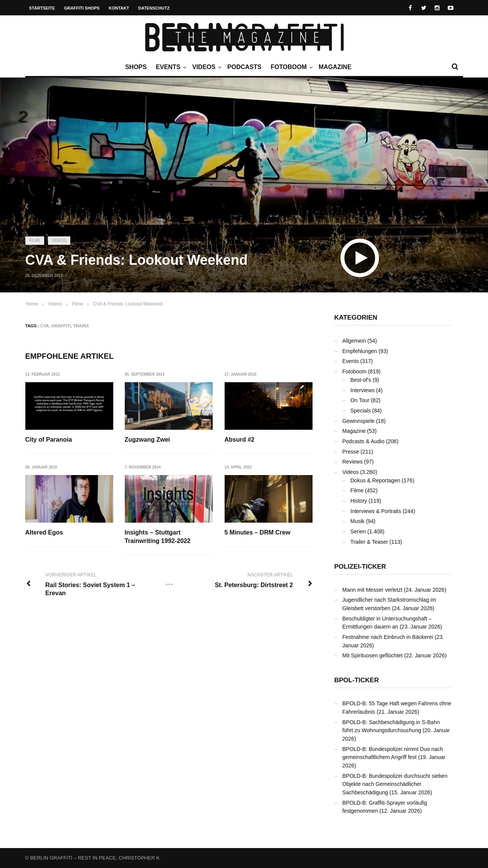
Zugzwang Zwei (147, 440)
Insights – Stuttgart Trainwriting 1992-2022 (158, 537)
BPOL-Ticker (357, 680)
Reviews (353, 462)
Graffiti (61, 326)
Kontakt (119, 8)
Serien (358, 531)
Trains (81, 326)
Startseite (42, 8)
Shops (136, 67)
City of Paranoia (49, 440)
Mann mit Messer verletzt (372, 590)
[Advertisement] (244, 171)
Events (170, 67)
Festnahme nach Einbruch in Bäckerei (388, 637)
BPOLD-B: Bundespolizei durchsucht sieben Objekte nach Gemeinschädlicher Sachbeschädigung (395, 784)
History (359, 501)
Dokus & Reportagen (376, 480)
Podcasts (244, 67)
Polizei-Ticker (360, 567)
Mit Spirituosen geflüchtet (373, 655)
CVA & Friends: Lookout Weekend (128, 304)
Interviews (363, 390)
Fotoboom (291, 67)
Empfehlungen (360, 351)
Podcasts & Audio (364, 441)
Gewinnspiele (359, 421)
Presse (351, 452)
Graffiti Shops (82, 8)
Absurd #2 (240, 440)
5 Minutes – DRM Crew (258, 532)
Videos (206, 67)
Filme (35, 240)
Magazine (335, 67)
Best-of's (361, 380)
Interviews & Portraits (376, 511)
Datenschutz (154, 8)
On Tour (360, 400)
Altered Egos (44, 532)
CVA (45, 326)
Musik (358, 521)
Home (32, 304)
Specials (361, 411)
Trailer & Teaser (369, 542)
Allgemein (354, 341)
